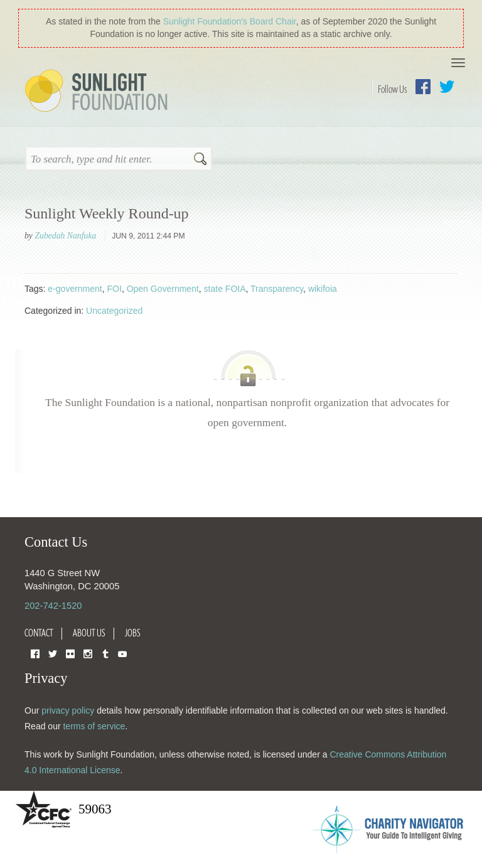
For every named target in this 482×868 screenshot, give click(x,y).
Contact (39, 633)
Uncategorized (114, 311)
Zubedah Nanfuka (65, 236)
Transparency (277, 289)
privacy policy (68, 710)
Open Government (163, 289)
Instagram (88, 653)
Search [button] (200, 160)
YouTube (122, 653)
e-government (75, 289)
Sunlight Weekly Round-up (107, 213)
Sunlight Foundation (99, 92)
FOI (115, 289)
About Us (89, 633)
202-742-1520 (53, 606)
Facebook (423, 87)
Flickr (70, 653)
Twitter (447, 87)
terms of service (94, 726)
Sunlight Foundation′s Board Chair (230, 21)
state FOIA (225, 289)
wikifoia (323, 289)
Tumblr (105, 653)
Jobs (133, 633)
